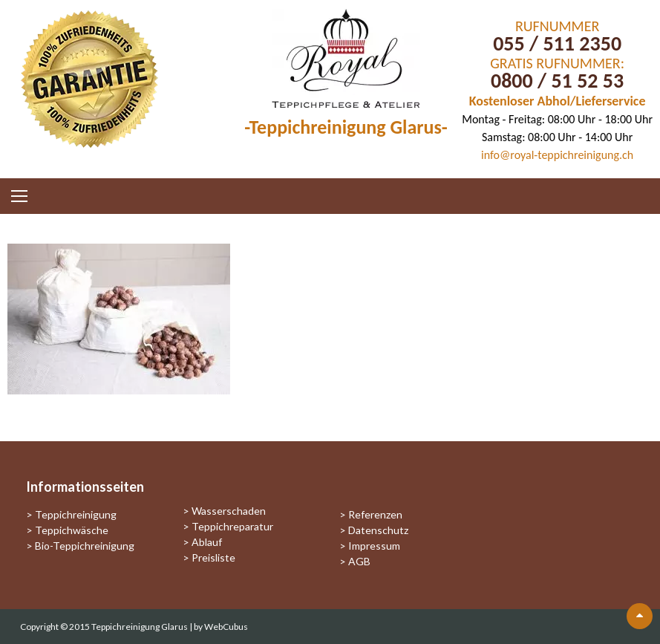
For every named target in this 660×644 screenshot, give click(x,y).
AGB (359, 561)
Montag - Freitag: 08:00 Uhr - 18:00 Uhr (557, 119)
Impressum (374, 546)
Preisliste (213, 557)
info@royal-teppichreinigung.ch (557, 155)
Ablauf (207, 542)
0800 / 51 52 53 (557, 81)
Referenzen (375, 514)
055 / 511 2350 (557, 43)
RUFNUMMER (557, 26)
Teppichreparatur (232, 526)
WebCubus (226, 627)
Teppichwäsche (72, 530)
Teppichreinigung (76, 514)
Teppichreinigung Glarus (140, 627)
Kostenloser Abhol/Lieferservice (558, 101)
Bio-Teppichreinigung (85, 546)
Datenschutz (378, 530)
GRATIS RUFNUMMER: (557, 63)
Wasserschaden (229, 511)
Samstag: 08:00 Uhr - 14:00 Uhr (557, 137)
